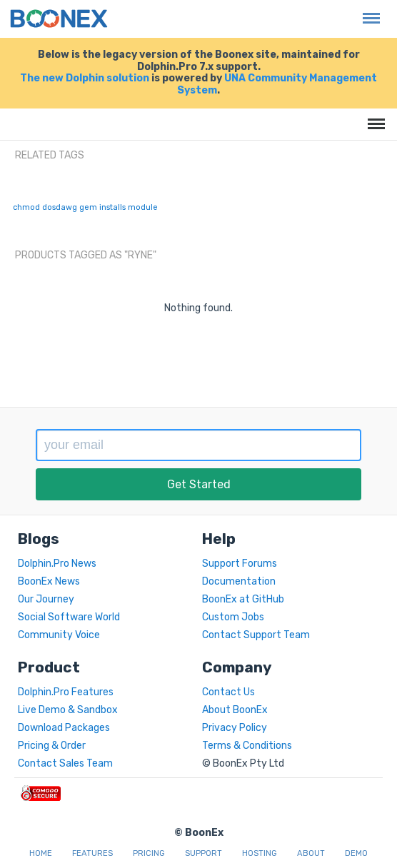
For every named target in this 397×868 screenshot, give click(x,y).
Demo (356, 853)
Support (203, 853)
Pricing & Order (52, 746)
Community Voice (59, 635)
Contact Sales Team (65, 763)
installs (112, 207)
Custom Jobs (233, 617)
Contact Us (228, 692)
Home (41, 853)
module (143, 207)
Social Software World (69, 617)
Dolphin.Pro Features (66, 692)
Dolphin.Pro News (57, 564)
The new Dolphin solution (85, 78)
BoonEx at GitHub (243, 599)
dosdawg (60, 207)
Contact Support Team (256, 635)
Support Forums (240, 564)
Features (92, 853)
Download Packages (64, 728)
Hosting (260, 853)
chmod (26, 207)
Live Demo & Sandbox (68, 710)
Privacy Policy (235, 728)
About (311, 853)
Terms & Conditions (247, 746)
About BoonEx (235, 710)
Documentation (239, 581)
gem (88, 207)
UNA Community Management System (277, 84)
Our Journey (46, 599)
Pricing (149, 853)
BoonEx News (49, 581)
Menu (368, 11)
